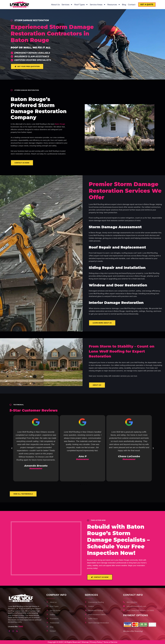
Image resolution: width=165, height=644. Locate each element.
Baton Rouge (60, 124)
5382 (21, 626)
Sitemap (85, 642)
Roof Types (80, 5)
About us (54, 5)
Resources (112, 5)
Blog (123, 5)
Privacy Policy (96, 642)
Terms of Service (110, 642)
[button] (12, 448)
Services (66, 5)
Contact (130, 5)
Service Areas (96, 5)
